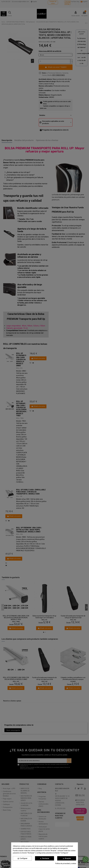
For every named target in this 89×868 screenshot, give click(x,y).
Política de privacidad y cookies (66, 863)
